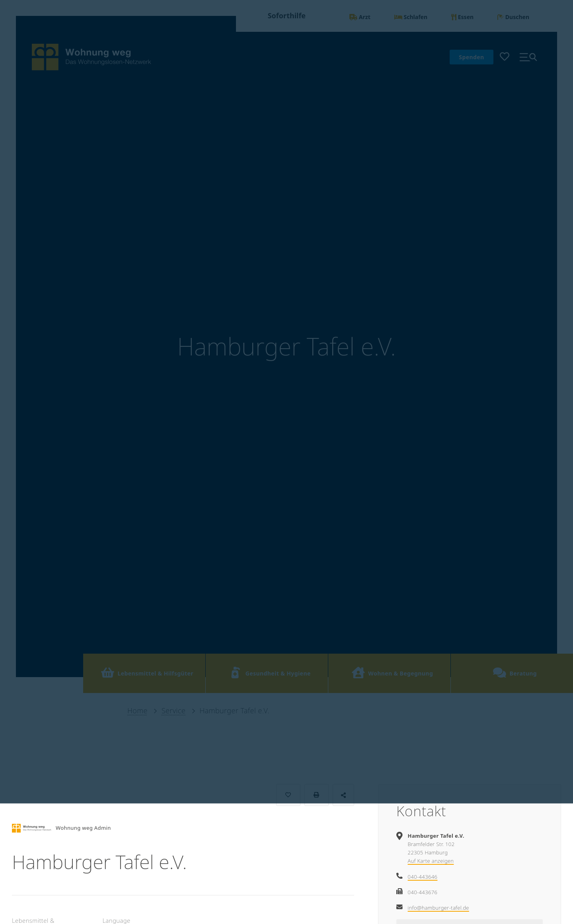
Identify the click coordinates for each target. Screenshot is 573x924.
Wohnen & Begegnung (392, 673)
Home (137, 710)
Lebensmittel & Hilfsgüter (147, 673)
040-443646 (423, 877)
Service (174, 710)
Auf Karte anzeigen (431, 861)
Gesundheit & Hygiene (270, 673)
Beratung (515, 673)
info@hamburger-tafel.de (439, 908)
